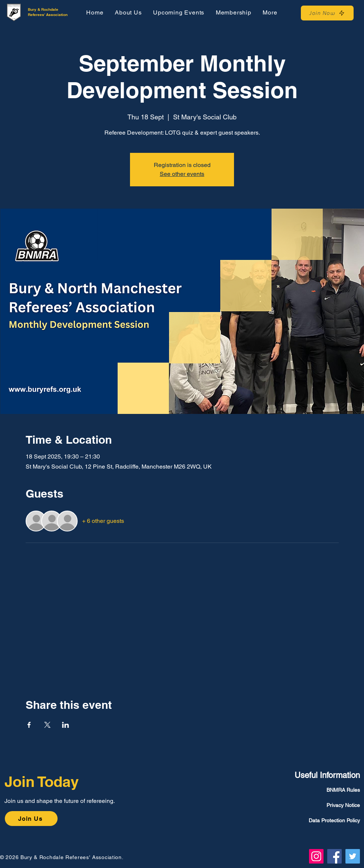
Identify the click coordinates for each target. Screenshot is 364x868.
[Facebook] (334, 856)
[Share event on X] (47, 725)
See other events (182, 174)
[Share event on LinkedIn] (66, 725)
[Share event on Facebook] (29, 725)
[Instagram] (316, 856)
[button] (270, 12)
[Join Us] (31, 819)
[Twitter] (353, 856)
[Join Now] (327, 13)
